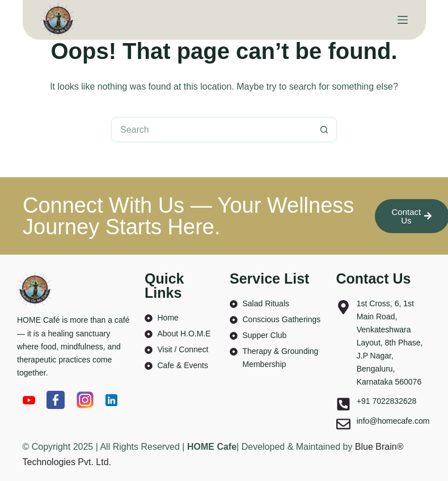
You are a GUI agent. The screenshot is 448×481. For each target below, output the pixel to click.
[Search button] (325, 130)
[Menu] (403, 20)
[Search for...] (211, 130)
